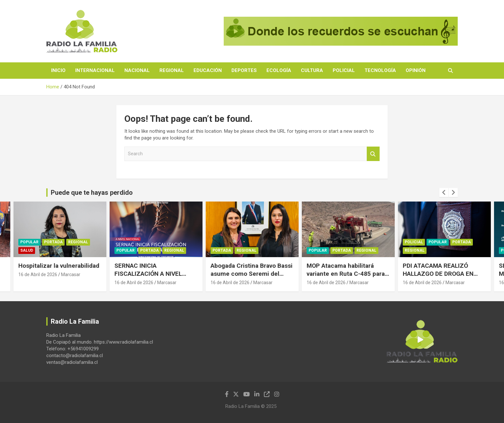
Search (373, 154)
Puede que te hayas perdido (92, 193)
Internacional (95, 70)
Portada (53, 242)
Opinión (416, 70)
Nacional (137, 70)
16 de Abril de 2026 (38, 274)
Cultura (312, 70)
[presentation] (444, 193)
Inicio (58, 70)
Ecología (279, 70)
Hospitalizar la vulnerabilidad (59, 266)
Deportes (244, 70)
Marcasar (71, 274)
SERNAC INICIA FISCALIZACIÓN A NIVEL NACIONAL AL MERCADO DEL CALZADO (155, 278)
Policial (344, 70)
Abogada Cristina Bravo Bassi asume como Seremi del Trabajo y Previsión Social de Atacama (252, 278)
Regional (172, 70)
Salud (27, 251)
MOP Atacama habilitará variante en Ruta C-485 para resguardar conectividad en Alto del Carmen (346, 278)
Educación (208, 70)
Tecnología (380, 70)
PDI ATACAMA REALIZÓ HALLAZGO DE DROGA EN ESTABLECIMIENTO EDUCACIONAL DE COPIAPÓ (441, 278)
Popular (29, 242)
